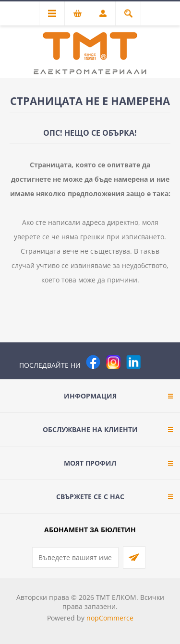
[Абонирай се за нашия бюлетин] (75, 557)
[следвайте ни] (133, 362)
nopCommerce (110, 618)
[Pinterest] (154, 362)
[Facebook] (93, 362)
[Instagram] (113, 362)
